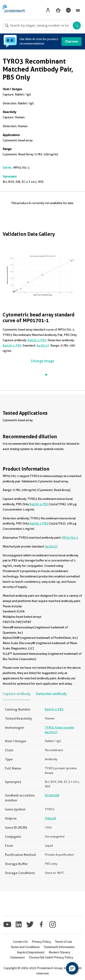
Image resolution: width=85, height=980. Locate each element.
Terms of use (64, 942)
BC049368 (52, 795)
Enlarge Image (43, 361)
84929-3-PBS (37, 340)
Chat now (71, 41)
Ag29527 (43, 345)
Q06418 (50, 818)
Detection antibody (51, 694)
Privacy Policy (41, 942)
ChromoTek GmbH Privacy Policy (51, 957)
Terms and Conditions (25, 947)
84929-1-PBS (12, 345)
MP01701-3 (70, 538)
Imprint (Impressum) (31, 952)
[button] (72, 968)
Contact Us (20, 942)
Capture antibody (17, 694)
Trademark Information (59, 947)
